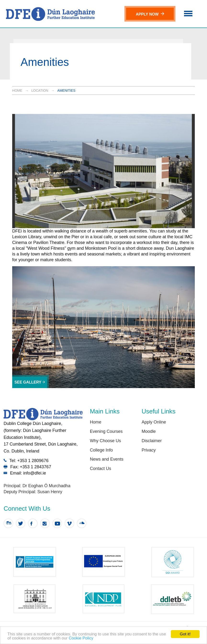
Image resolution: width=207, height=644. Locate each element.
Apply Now (150, 14)
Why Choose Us (105, 441)
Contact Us (100, 469)
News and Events (106, 459)
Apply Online (154, 422)
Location (40, 90)
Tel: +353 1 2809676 (26, 460)
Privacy (149, 450)
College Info (101, 450)
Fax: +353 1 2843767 (27, 467)
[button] (188, 13)
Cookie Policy (81, 638)
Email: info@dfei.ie (25, 473)
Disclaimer (152, 441)
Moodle (149, 431)
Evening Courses (106, 431)
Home (17, 90)
